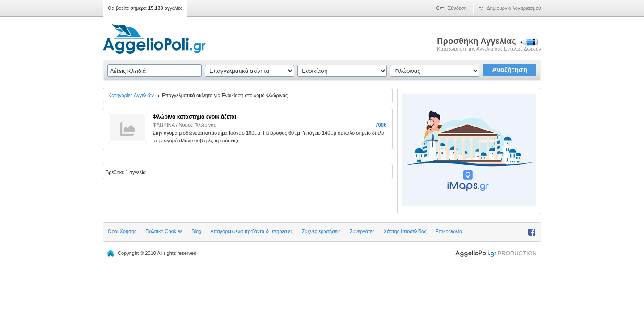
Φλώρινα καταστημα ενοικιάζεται (194, 117)
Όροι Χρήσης (122, 231)
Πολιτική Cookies (164, 231)
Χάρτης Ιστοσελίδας (405, 231)
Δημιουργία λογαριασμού (514, 8)
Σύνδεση (458, 8)
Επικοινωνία (449, 231)
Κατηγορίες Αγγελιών (131, 95)
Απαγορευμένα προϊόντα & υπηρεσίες (251, 231)
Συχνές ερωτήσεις (321, 231)
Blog (196, 231)
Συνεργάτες (362, 231)
